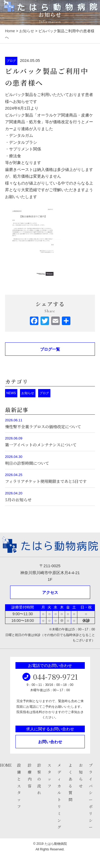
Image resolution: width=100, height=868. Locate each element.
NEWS (11, 393)
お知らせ (27, 31)
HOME (6, 765)
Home (10, 31)
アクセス (50, 592)
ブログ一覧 (50, 349)
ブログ (11, 61)
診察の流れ (39, 779)
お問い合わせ (50, 742)
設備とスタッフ (19, 786)
